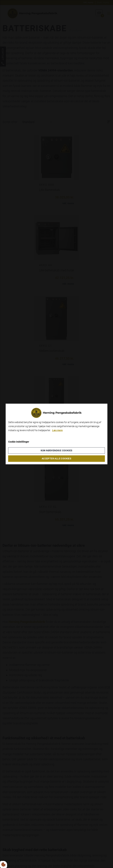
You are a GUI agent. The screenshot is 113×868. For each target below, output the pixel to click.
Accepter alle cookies (57, 459)
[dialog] (57, 434)
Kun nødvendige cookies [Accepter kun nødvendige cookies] (57, 451)
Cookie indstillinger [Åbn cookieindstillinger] (19, 442)
